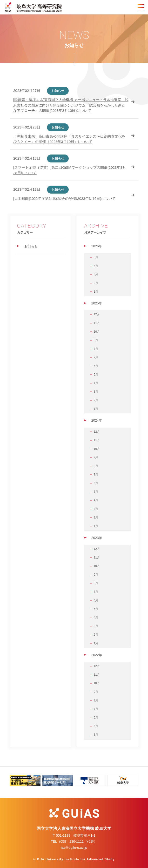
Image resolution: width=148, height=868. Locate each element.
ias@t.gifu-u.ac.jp (74, 848)
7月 (96, 357)
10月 (97, 332)
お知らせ (31, 246)
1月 (96, 292)
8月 (96, 349)
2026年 (97, 246)
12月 (97, 314)
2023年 (97, 538)
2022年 (97, 655)
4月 (96, 266)
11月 (97, 323)
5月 (96, 257)
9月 (96, 340)
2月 (96, 283)
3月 (96, 274)
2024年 (97, 420)
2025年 (97, 303)
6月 (96, 366)
